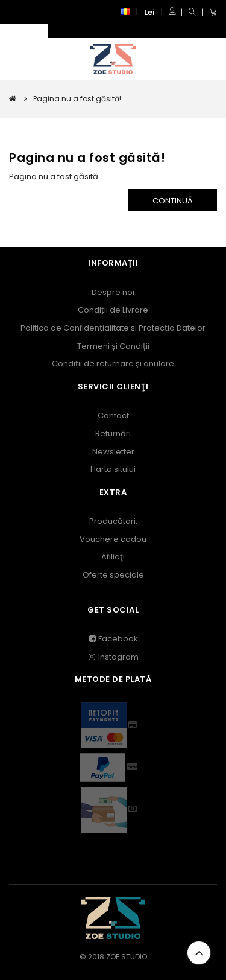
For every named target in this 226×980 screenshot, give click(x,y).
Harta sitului (113, 469)
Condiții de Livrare (113, 310)
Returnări (113, 434)
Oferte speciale (113, 575)
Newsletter (113, 452)
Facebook (113, 639)
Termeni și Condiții (113, 346)
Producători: (113, 521)
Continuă (173, 201)
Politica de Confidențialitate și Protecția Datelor (113, 328)
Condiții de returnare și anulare (113, 364)
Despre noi (113, 292)
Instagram (113, 657)
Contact (113, 415)
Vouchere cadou (113, 539)
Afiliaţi (113, 557)
